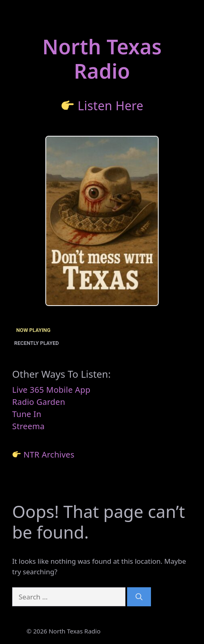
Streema (28, 426)
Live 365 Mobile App (51, 390)
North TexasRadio (102, 59)
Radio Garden (39, 402)
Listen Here (111, 106)
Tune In (27, 414)
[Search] (139, 597)
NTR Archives (49, 455)
